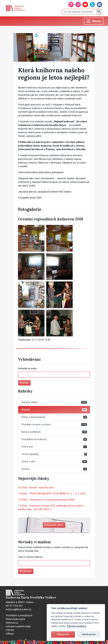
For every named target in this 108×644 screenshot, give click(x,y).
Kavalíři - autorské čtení (36, 488)
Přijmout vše (63, 634)
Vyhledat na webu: (28, 369)
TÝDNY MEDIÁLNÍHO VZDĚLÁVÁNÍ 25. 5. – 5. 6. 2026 (52, 494)
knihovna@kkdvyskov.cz (19, 609)
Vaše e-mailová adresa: (30, 557)
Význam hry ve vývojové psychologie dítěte (46, 500)
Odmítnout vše (89, 634)
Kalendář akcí (54, 525)
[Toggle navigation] (94, 21)
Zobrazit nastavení (77, 626)
